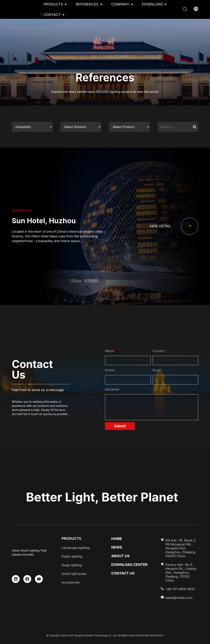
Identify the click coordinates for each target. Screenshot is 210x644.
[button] (185, 10)
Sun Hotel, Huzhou (44, 221)
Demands (113, 389)
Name (110, 351)
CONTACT (52, 15)
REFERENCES (87, 4)
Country (159, 351)
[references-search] (178, 127)
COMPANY (120, 4)
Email (157, 370)
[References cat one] (32, 127)
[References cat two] (81, 127)
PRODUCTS (53, 4)
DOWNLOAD (152, 4)
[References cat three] (129, 127)
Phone (110, 370)
